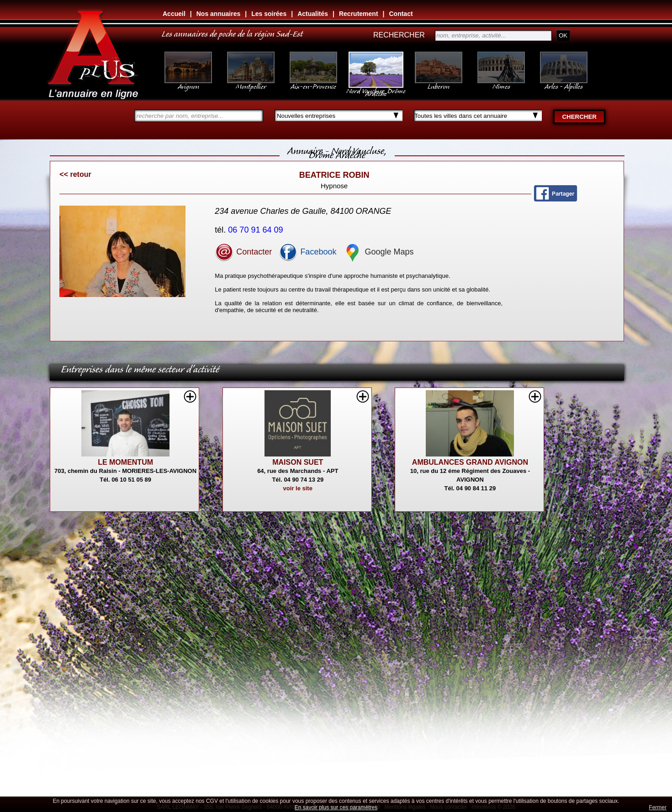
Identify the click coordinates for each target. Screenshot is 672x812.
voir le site (298, 488)
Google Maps (378, 252)
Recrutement (359, 14)
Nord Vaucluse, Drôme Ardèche (376, 88)
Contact (401, 14)
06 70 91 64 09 (257, 230)
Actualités (313, 14)
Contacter (243, 252)
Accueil (174, 14)
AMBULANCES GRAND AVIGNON (470, 462)
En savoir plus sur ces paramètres (336, 807)
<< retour (75, 174)
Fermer (658, 807)
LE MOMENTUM (125, 462)
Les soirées (269, 14)
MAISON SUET (298, 462)
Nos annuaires (218, 14)
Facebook (307, 252)
